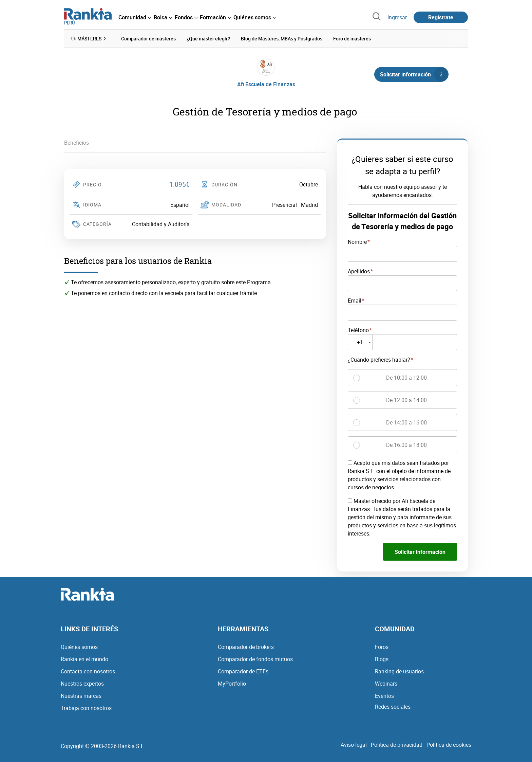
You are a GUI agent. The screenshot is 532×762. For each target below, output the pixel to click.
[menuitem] (135, 17)
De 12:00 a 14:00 (406, 400)
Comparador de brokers (246, 647)
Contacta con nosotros (88, 671)
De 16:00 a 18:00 (406, 445)
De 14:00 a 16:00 (406, 422)
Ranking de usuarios (399, 671)
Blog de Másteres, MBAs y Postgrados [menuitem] (282, 39)
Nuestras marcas (81, 695)
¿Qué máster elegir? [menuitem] (208, 39)
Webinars (386, 683)
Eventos (384, 695)
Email (355, 301)
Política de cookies (449, 744)
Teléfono (358, 330)
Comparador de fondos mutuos (255, 659)
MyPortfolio (232, 683)
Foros (382, 647)
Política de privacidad (397, 744)
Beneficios (77, 143)
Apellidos (359, 271)
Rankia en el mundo (84, 659)
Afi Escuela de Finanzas (266, 84)
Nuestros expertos (82, 683)
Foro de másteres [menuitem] (352, 39)
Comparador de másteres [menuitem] (148, 39)
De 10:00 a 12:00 (406, 378)
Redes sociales (393, 706)
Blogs (382, 659)
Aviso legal (354, 744)
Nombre (357, 242)
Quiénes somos (79, 647)
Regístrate (441, 17)
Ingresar (397, 17)
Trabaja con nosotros (86, 708)
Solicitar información (414, 74)
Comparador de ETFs (243, 671)
